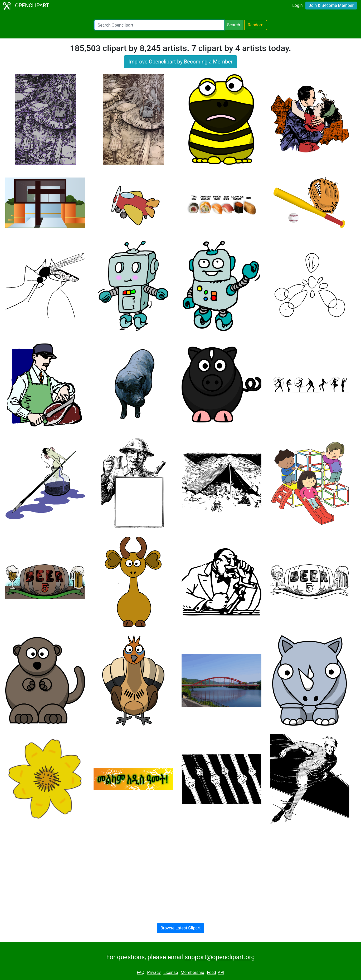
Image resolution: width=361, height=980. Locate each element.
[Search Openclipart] (159, 25)
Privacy (154, 972)
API (221, 972)
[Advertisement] (180, 869)
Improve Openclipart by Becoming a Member (180, 62)
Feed (211, 972)
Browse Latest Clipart (181, 928)
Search (234, 25)
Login (297, 5)
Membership (192, 972)
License (171, 972)
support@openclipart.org (219, 957)
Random (256, 25)
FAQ (141, 972)
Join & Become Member (331, 5)
